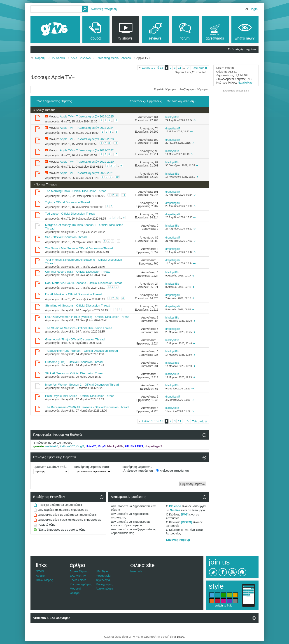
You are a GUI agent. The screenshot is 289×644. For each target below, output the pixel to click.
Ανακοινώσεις (105, 589)
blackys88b (68, 232)
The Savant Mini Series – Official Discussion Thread (79, 248)
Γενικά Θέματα (79, 571)
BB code (175, 506)
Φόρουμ (40, 58)
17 (116, 120)
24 (157, 284)
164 (156, 117)
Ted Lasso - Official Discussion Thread (70, 214)
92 (157, 174)
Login (254, 9)
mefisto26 (52, 446)
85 (157, 238)
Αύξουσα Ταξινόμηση (137, 471)
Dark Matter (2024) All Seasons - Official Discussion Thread (84, 283)
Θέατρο (75, 593)
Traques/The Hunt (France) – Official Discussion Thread (82, 351)
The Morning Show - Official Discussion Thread (76, 191)
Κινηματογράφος (81, 584)
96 (157, 151)
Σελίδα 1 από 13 (152, 68)
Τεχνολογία (103, 580)
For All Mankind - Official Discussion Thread (74, 294)
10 (116, 154)
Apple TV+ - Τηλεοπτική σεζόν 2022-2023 (87, 139)
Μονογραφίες (104, 584)
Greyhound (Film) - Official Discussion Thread (75, 339)
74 (157, 129)
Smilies (175, 510)
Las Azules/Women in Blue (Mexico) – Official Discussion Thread (87, 317)
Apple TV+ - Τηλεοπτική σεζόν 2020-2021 (87, 173)
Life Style (102, 571)
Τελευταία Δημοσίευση (181, 101)
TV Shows (58, 58)
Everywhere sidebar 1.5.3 (236, 91)
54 (157, 295)
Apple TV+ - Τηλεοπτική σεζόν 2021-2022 (87, 150)
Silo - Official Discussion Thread (66, 237)
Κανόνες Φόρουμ (178, 540)
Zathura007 (67, 446)
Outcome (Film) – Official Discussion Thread (74, 362)
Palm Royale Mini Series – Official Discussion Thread (80, 396)
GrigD (80, 446)
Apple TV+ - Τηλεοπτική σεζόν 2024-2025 (87, 116)
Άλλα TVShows (81, 58)
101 (156, 192)
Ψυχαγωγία (103, 576)
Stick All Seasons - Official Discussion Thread (75, 373)
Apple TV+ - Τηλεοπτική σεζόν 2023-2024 (87, 128)
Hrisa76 (65, 122)
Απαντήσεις (137, 101)
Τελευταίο (200, 68)
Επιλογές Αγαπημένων (242, 49)
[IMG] (185, 514)
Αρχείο (40, 576)
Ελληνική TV (78, 576)
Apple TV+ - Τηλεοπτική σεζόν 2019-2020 (87, 162)
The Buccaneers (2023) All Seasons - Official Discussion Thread (87, 407)
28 (157, 306)
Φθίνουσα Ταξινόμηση (172, 471)
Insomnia (136, 571)
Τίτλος (38, 101)
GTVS (40, 571)
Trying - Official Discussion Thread (68, 202)
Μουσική (75, 589)
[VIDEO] (187, 522)
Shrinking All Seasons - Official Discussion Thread (78, 306)
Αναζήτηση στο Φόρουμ (193, 89)
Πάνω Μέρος (44, 580)
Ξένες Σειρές (78, 580)
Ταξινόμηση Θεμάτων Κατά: (92, 467)
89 (157, 162)
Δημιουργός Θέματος (58, 101)
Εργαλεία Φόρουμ (164, 89)
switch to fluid (224, 605)
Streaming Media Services (114, 58)
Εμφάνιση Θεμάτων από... (50, 467)
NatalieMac (245, 83)
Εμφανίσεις (154, 101)
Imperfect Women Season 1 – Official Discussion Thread (82, 385)
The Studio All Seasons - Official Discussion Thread (79, 328)
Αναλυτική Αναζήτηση (104, 9)
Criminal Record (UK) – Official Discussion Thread (78, 272)
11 (179, 68)
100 (156, 140)
